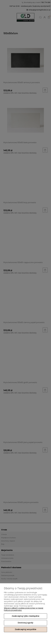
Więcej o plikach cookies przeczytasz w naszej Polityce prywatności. (24, 609)
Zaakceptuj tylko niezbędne (25, 616)
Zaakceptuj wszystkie (25, 629)
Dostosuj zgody (25, 623)
